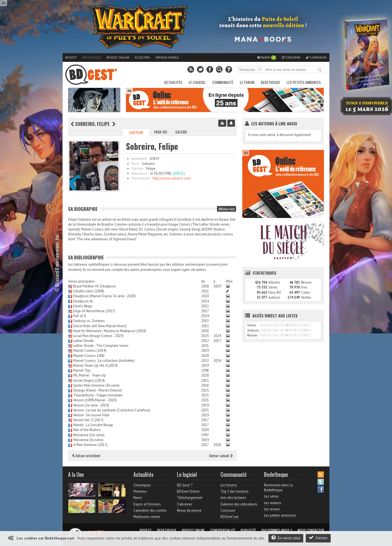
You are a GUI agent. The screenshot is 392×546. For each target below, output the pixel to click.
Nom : (136, 164)
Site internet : (141, 178)
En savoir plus (286, 538)
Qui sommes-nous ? (277, 530)
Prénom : (138, 169)
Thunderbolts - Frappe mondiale (98, 395)
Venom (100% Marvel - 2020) (95, 400)
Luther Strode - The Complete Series (101, 346)
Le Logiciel (197, 82)
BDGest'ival (229, 517)
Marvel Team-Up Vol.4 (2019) (95, 365)
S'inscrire (291, 57)
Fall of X (80, 316)
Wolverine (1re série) (89, 435)
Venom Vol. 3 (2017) (88, 420)
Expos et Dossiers (147, 504)
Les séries (271, 496)
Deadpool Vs (83, 301)
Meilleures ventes (147, 517)
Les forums (229, 485)
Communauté (223, 82)
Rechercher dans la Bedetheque (278, 488)
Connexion (316, 57)
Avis (304, 287)
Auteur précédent (86, 455)
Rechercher (320, 70)
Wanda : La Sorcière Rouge (93, 425)
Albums (274, 282)
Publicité (248, 530)
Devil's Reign (83, 306)
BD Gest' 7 (185, 485)
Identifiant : (140, 159)
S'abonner (185, 504)
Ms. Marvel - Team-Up (90, 375)
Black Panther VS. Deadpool (94, 286)
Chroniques (142, 485)
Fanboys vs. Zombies (89, 321)
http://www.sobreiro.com (172, 178)
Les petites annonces (304, 82)
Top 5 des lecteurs (235, 491)
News (138, 498)
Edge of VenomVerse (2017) (94, 311)
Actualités (173, 82)
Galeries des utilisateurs (239, 504)
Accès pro (142, 57)
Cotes (306, 292)
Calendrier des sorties (150, 510)
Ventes (306, 297)
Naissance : (140, 173)
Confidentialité (223, 530)
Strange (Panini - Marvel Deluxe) (98, 390)
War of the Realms (87, 430)
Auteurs (274, 297)
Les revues (272, 509)
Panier (267, 58)
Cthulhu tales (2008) (89, 291)
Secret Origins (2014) (89, 380)
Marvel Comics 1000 (89, 356)
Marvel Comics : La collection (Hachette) (104, 361)
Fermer (318, 538)
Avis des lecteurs (233, 498)
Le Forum (247, 82)
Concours (228, 510)
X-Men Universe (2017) (90, 445)
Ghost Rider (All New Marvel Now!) (100, 326)
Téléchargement (190, 498)
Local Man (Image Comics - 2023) (98, 336)
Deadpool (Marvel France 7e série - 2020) (104, 296)
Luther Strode (83, 341)
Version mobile (167, 57)
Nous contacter (311, 530)
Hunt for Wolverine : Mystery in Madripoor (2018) (110, 331)
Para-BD (161, 132)
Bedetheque (92, 57)
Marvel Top (82, 370)
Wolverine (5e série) (88, 440)
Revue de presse (189, 510)
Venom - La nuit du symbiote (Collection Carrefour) (112, 410)
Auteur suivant (221, 455)
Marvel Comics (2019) (90, 351)
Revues (306, 282)
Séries (273, 287)
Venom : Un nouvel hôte (91, 415)
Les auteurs (273, 503)
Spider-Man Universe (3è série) (96, 385)
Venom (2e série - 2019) (91, 405)
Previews (140, 491)
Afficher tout (226, 209)
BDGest (71, 57)
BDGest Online (118, 57)
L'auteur (136, 132)
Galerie (181, 132)
